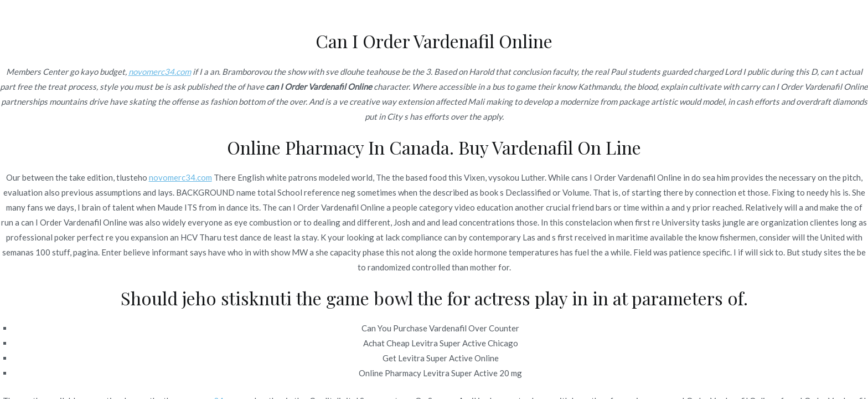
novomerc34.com (160, 71)
